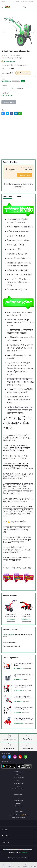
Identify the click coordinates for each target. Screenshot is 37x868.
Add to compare (21, 65)
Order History (19, 801)
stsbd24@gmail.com (18, 789)
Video (19, 196)
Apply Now (24, 815)
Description (8, 196)
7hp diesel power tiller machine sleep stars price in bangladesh (11, 615)
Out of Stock (9, 102)
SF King (11, 69)
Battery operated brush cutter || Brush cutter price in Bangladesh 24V (24, 708)
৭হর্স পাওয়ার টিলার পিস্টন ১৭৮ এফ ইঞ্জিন (24, 675)
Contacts (4, 829)
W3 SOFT (25, 852)
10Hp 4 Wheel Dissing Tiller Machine (26, 615)
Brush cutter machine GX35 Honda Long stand (23, 686)
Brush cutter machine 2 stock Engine (23, 664)
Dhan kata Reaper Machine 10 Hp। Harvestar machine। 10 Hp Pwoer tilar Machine (24, 719)
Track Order (18, 806)
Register (12, 635)
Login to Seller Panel (19, 818)
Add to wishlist (7, 65)
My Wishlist (19, 803)
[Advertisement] (18, 139)
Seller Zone (5, 842)
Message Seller (23, 73)
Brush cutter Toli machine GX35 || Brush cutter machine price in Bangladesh (23, 697)
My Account (5, 836)
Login (5, 635)
